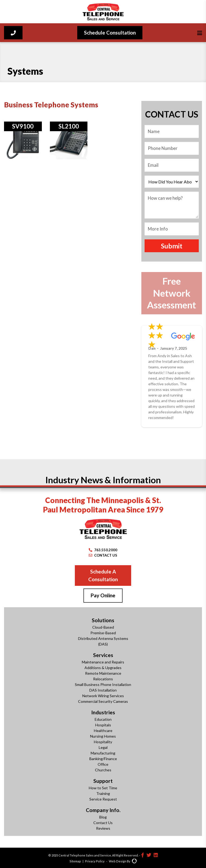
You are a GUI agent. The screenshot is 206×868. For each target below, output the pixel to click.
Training (103, 793)
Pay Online (103, 595)
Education (103, 719)
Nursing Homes (103, 736)
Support (103, 781)
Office (103, 764)
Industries (103, 712)
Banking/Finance (103, 759)
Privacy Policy (95, 861)
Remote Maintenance (103, 673)
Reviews (103, 828)
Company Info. (103, 810)
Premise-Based (103, 633)
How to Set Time (103, 788)
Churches (103, 770)
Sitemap (75, 861)
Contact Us (103, 823)
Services (103, 655)
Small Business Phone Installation (103, 684)
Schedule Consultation (110, 33)
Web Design (118, 861)
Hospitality (103, 742)
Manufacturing (103, 753)
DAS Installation (103, 690)
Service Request (103, 799)
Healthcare (103, 731)
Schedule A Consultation (103, 575)
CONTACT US (103, 555)
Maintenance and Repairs (103, 662)
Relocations (103, 679)
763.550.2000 (103, 550)
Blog (103, 817)
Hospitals (103, 725)
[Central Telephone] (103, 12)
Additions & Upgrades (103, 668)
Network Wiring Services (103, 696)
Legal (103, 747)
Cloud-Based (103, 627)
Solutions (103, 620)
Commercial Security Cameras (103, 701)
